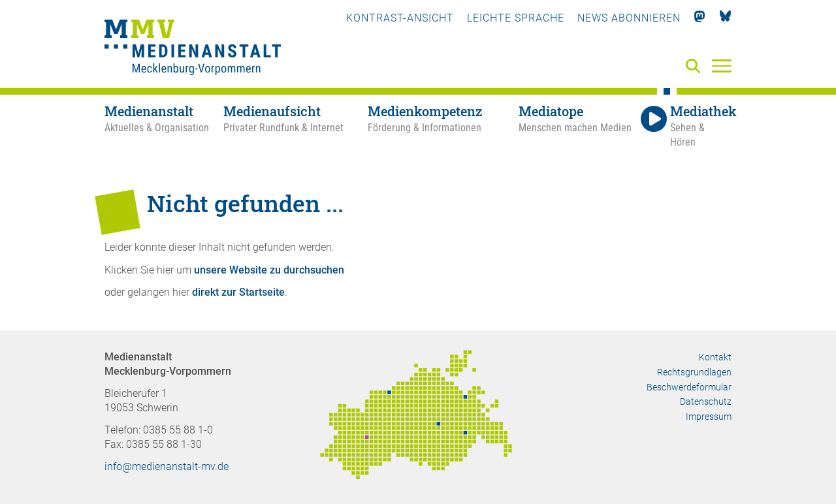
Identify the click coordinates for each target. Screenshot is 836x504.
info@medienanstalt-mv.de (167, 466)
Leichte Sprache (516, 18)
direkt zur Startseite (238, 292)
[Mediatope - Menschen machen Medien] (578, 127)
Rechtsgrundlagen (694, 372)
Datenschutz (706, 402)
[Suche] (696, 67)
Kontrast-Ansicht (400, 18)
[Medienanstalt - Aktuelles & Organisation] (164, 127)
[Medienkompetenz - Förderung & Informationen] (443, 127)
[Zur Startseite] (193, 49)
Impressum (709, 417)
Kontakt (715, 357)
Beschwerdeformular (689, 387)
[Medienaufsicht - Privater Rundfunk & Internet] (296, 127)
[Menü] (722, 65)
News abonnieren (629, 18)
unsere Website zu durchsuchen (269, 270)
